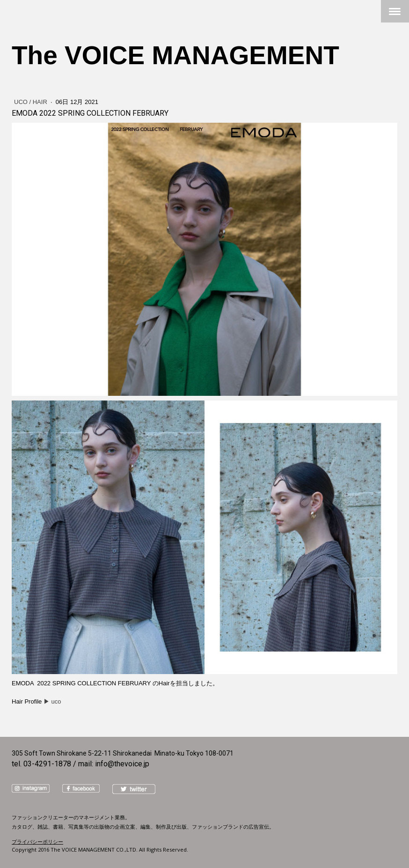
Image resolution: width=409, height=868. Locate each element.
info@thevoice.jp (122, 764)
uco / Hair (31, 102)
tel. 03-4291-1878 (41, 764)
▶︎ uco (52, 701)
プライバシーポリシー (37, 842)
